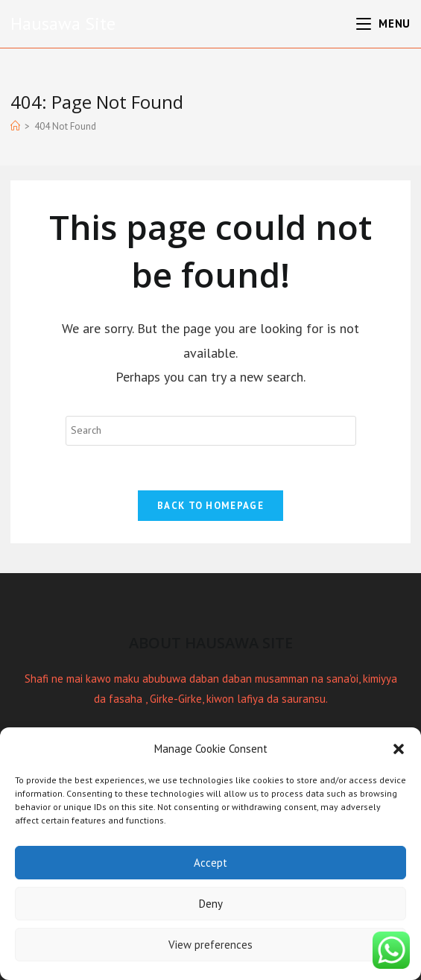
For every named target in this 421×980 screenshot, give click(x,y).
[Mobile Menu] (383, 23)
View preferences (210, 945)
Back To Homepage (210, 506)
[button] (399, 749)
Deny (211, 904)
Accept (210, 863)
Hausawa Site (63, 23)
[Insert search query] (211, 431)
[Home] (15, 126)
